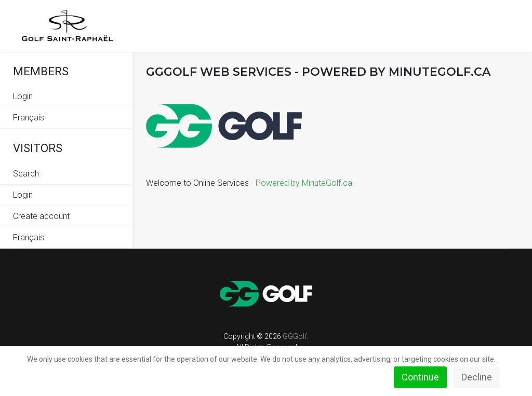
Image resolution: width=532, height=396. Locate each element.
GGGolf (295, 336)
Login (23, 96)
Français (29, 118)
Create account (41, 216)
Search (26, 174)
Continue (420, 377)
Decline (477, 377)
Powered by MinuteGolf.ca (304, 183)
